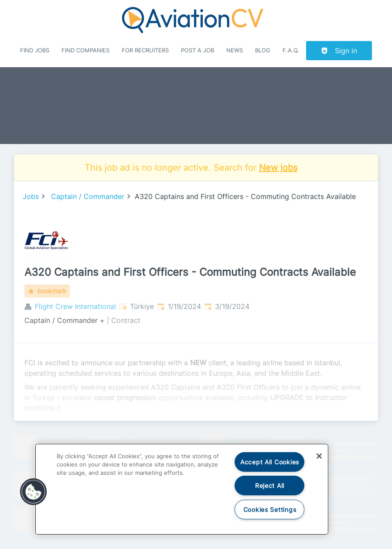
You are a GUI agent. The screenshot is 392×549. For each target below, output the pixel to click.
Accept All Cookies (270, 462)
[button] (34, 492)
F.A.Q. (291, 50)
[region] (182, 489)
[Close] (319, 456)
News (235, 50)
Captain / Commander (88, 196)
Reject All (270, 486)
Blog (263, 50)
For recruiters (145, 50)
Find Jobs (35, 50)
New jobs (278, 168)
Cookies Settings (270, 510)
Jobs (31, 196)
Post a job (198, 50)
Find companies (85, 50)
